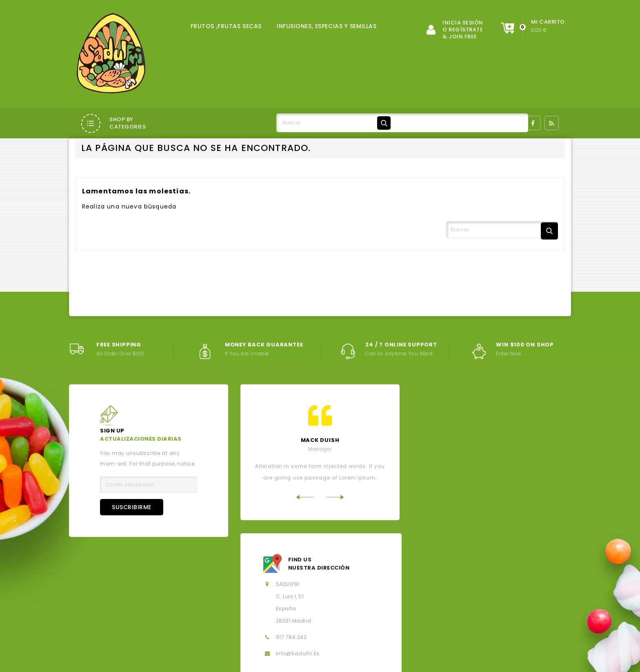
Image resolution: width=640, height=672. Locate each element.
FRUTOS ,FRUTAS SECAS (226, 26)
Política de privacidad (415, 611)
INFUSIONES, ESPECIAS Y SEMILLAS (327, 26)
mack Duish (320, 480)
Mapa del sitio (291, 624)
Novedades (282, 597)
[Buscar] (335, 123)
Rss (552, 123)
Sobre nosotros (339, 611)
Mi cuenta (350, 624)
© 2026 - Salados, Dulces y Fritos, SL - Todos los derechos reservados (167, 660)
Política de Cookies (497, 611)
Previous (305, 537)
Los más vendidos (348, 597)
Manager (320, 489)
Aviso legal (132, 611)
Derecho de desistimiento (423, 624)
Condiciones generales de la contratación (233, 611)
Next (335, 537)
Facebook (533, 123)
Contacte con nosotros (214, 624)
